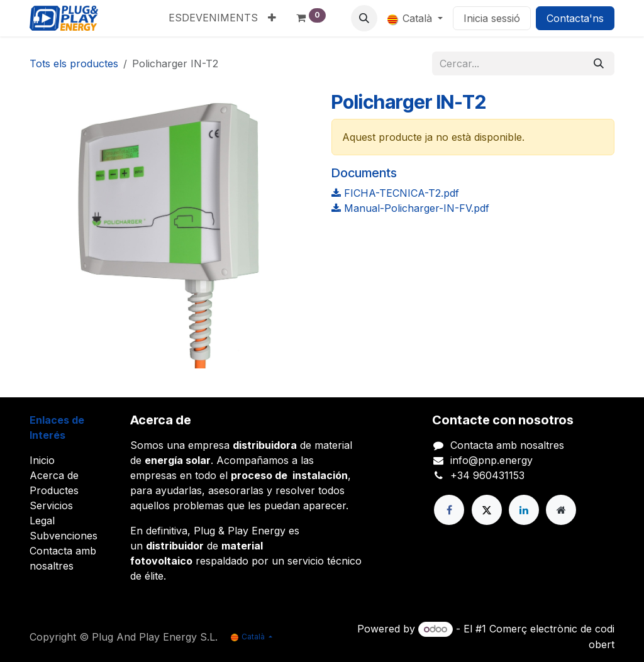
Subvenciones (64, 536)
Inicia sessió (492, 18)
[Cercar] (599, 63)
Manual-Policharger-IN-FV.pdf (410, 208)
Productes (54, 490)
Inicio (42, 460)
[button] (364, 18)
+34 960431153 (487, 475)
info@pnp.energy (491, 460)
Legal (42, 521)
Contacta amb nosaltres (507, 445)
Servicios (51, 505)
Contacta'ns (575, 18)
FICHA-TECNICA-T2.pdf (395, 193)
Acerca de (54, 475)
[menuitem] (213, 18)
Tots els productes (74, 63)
